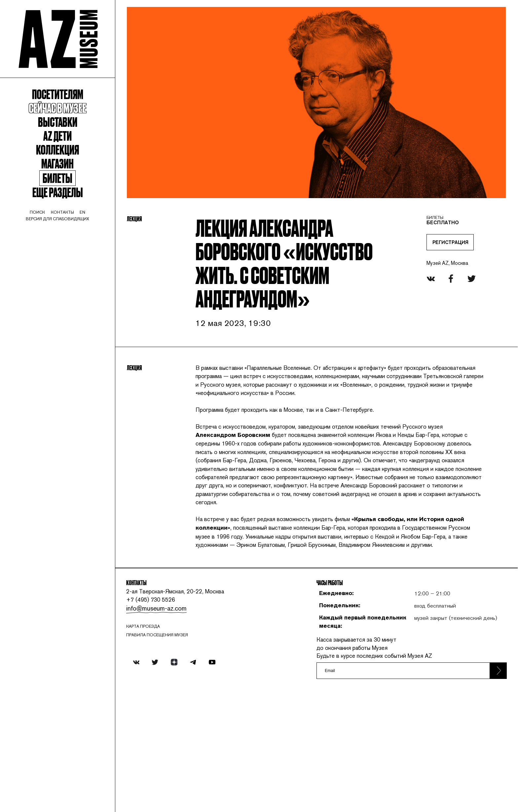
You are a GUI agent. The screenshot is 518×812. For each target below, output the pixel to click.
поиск (43, 238)
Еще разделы (65, 215)
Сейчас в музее (65, 121)
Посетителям (65, 105)
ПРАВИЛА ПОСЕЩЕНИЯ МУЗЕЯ (176, 745)
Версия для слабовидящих (65, 246)
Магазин (65, 183)
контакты (70, 238)
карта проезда (161, 736)
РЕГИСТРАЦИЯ (439, 239)
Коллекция (65, 167)
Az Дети (65, 152)
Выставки (65, 136)
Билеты (65, 200)
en (92, 238)
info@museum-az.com (172, 716)
